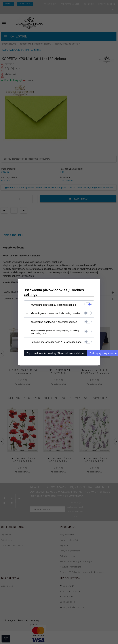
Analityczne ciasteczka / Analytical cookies (54, 322)
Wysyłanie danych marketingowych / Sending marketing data (55, 332)
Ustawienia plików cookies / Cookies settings (54, 292)
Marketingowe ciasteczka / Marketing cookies (56, 313)
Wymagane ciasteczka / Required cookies (53, 305)
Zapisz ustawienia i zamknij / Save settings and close (55, 353)
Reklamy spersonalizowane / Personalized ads (56, 342)
